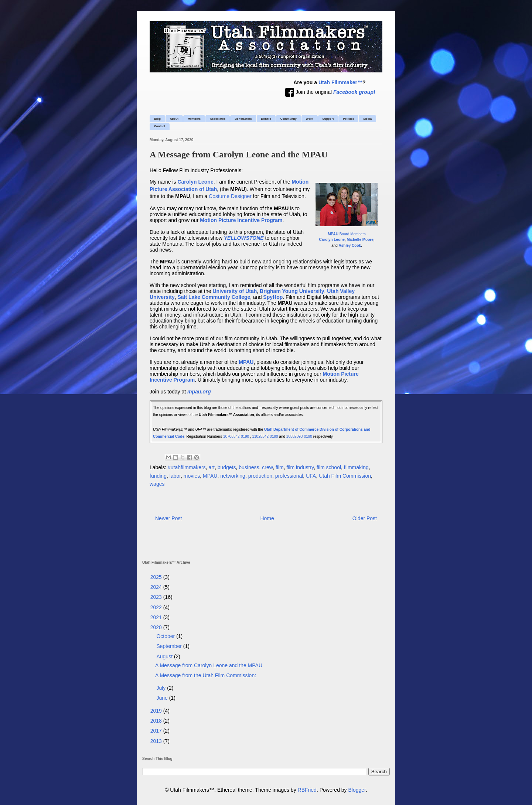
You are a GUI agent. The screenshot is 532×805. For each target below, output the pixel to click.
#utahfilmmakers (187, 467)
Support (328, 119)
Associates (218, 119)
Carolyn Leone (332, 240)
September (170, 646)
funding (158, 476)
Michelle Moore (360, 240)
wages (157, 484)
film (280, 467)
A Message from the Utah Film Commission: (206, 675)
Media (367, 119)
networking (233, 476)
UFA (311, 476)
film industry (300, 467)
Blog (157, 119)
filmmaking (356, 467)
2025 (157, 577)
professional (289, 476)
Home (267, 518)
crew (267, 467)
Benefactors (243, 119)
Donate (266, 119)
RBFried (307, 790)
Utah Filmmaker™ (340, 82)
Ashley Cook (350, 245)
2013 (157, 741)
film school (329, 467)
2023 (157, 597)
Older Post (365, 518)
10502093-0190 (299, 436)
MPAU (210, 476)
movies (192, 476)
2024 (157, 587)
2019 (157, 711)
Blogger (357, 790)
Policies (348, 119)
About (174, 119)
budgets (227, 467)
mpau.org (199, 392)
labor (175, 476)
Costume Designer (230, 196)
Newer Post (168, 518)
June (163, 698)
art (212, 467)
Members (194, 119)
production (260, 476)
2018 (157, 721)
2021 (157, 617)
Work (310, 119)
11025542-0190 (265, 436)
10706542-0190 (236, 436)
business (249, 467)
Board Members (347, 234)
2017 (157, 731)
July (162, 688)
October (166, 636)
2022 (157, 607)
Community (289, 119)
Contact (160, 126)
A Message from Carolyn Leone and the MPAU (209, 665)
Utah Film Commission (345, 476)
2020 (157, 627)
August (165, 656)
